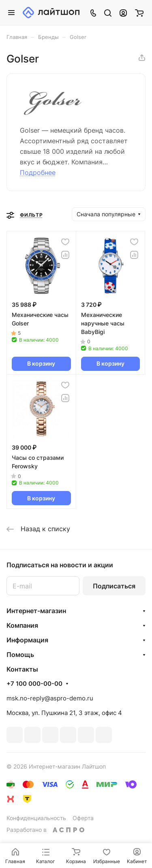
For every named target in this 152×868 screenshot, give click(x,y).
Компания (22, 625)
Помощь (20, 655)
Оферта (83, 818)
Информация (27, 640)
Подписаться (114, 586)
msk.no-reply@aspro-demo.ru (50, 698)
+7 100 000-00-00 (34, 684)
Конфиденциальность (36, 818)
